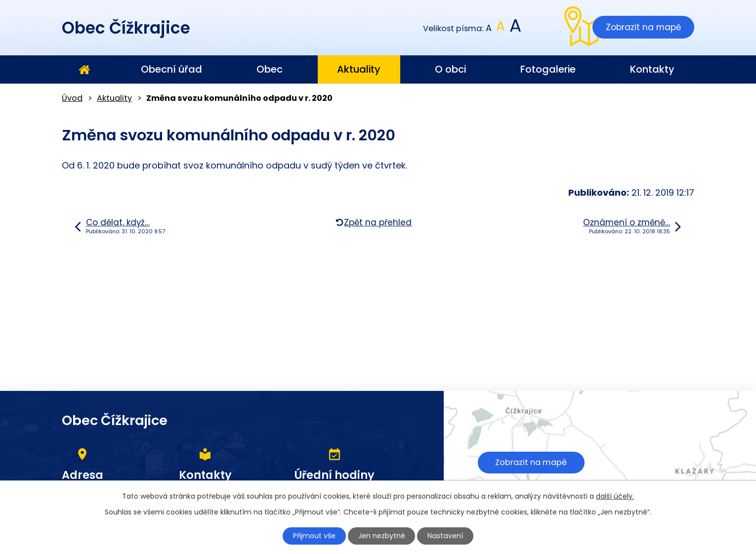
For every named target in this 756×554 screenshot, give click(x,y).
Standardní (501, 28)
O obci (450, 69)
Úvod (84, 70)
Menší (489, 28)
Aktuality (359, 69)
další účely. (615, 496)
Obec (270, 69)
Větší (515, 28)
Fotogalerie (548, 69)
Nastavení (446, 536)
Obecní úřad (171, 69)
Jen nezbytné (382, 536)
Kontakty (652, 69)
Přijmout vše (315, 536)
